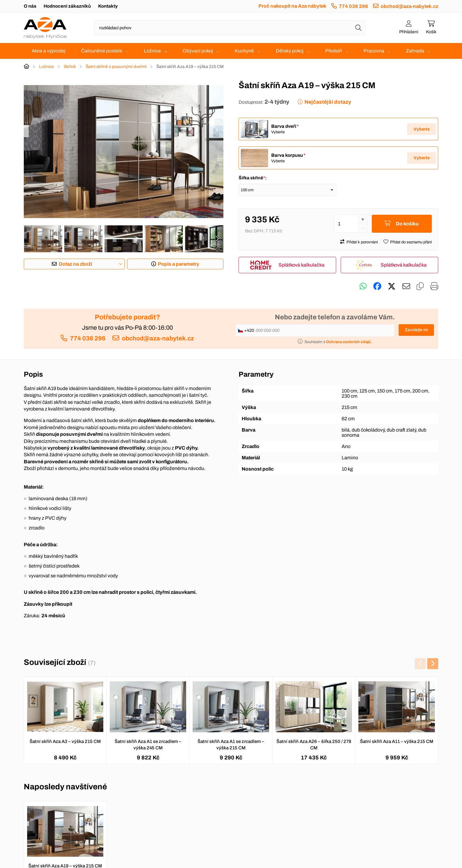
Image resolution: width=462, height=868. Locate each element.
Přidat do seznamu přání (411, 242)
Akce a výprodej (49, 51)
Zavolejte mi (416, 330)
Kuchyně (244, 51)
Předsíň (334, 51)
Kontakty (108, 6)
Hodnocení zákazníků (67, 6)
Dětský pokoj (290, 51)
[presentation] (217, 239)
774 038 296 (354, 6)
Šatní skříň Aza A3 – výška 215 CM (65, 742)
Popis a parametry (179, 264)
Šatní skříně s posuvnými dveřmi (116, 67)
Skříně (70, 67)
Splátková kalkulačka (302, 265)
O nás (30, 6)
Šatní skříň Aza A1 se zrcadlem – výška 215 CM (231, 745)
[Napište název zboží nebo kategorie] (230, 28)
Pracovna (374, 51)
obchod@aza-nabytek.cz (409, 6)
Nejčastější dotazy (328, 102)
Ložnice (152, 51)
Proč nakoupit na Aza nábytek (292, 6)
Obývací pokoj (198, 51)
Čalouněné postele (102, 51)
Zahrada (415, 51)
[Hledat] (358, 28)
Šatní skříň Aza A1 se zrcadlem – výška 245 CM (148, 745)
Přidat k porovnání (362, 242)
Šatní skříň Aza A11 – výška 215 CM (397, 742)
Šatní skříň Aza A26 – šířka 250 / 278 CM (314, 745)
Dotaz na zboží (75, 264)
